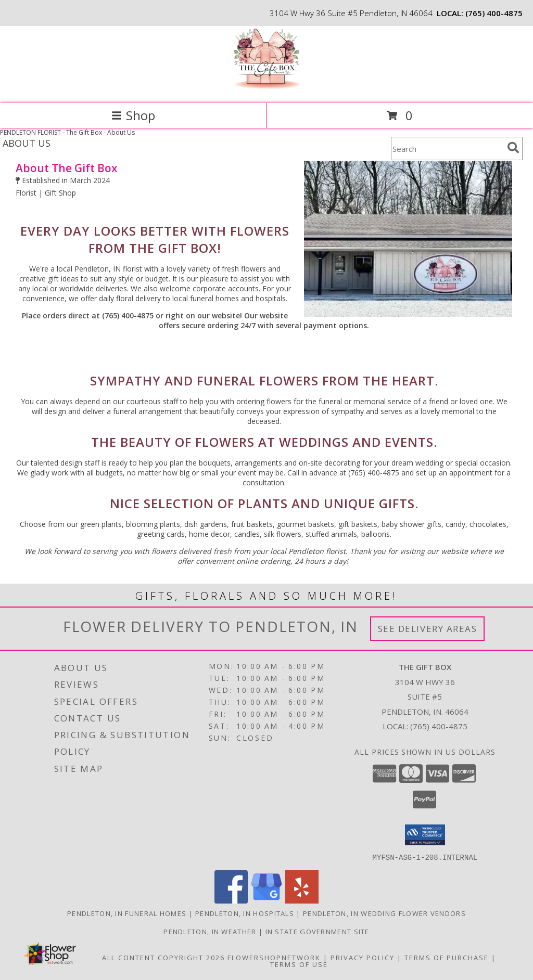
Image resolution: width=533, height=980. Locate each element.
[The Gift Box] (267, 88)
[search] (513, 148)
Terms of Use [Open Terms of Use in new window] (299, 964)
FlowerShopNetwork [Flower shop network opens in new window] (274, 957)
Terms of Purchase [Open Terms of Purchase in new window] (447, 957)
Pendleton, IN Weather (210, 931)
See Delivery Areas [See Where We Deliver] (428, 629)
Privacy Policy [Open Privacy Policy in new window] (363, 957)
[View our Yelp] (302, 900)
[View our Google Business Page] (266, 900)
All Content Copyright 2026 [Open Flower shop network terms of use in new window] (163, 957)
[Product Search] (447, 149)
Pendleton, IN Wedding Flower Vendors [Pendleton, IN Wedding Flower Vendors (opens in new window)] (384, 913)
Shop (133, 115)
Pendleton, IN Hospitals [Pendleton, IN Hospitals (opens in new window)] (245, 913)
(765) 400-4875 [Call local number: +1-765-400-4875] (494, 13)
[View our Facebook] (231, 900)
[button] (425, 835)
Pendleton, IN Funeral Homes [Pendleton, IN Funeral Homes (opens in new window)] (127, 913)
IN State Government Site (318, 931)
